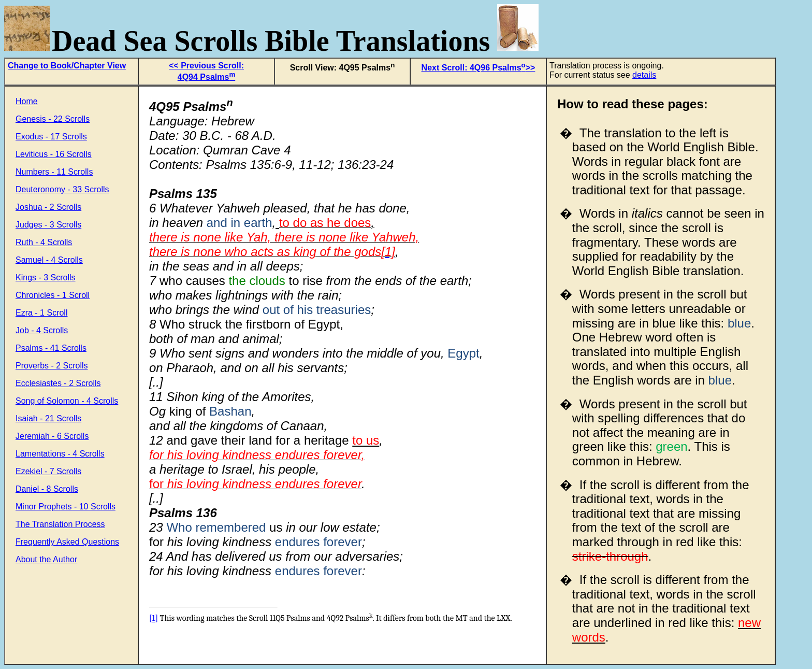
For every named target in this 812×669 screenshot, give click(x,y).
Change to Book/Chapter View (67, 66)
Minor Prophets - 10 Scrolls (66, 507)
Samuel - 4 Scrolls (49, 260)
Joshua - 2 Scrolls (48, 207)
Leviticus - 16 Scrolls (54, 154)
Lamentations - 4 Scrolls (60, 454)
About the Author (46, 559)
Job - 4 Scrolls (42, 330)
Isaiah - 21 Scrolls (48, 418)
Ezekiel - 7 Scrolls (48, 471)
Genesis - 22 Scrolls (53, 119)
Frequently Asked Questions (67, 542)
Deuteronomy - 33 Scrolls (62, 189)
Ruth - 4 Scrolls (44, 242)
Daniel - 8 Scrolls (47, 489)
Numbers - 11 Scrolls (54, 172)
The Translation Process (60, 524)
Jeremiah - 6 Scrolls (52, 436)
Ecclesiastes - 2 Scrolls (58, 383)
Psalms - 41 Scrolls (51, 348)
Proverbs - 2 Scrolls (52, 366)
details (644, 75)
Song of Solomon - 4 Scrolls (67, 401)
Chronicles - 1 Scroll (53, 295)
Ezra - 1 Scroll (41, 313)
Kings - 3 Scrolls (46, 277)
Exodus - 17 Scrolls (51, 137)
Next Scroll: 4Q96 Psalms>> (479, 68)
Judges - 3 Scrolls (48, 225)
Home (27, 101)
